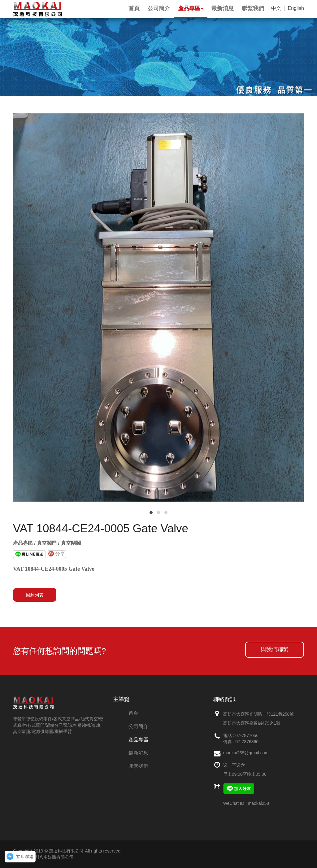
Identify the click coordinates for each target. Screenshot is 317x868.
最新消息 (138, 753)
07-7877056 (247, 735)
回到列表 (35, 595)
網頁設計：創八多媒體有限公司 (43, 857)
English (296, 8)
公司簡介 (138, 726)
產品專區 (138, 740)
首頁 (133, 713)
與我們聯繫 (275, 649)
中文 (276, 8)
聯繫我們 (138, 766)
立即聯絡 (25, 857)
